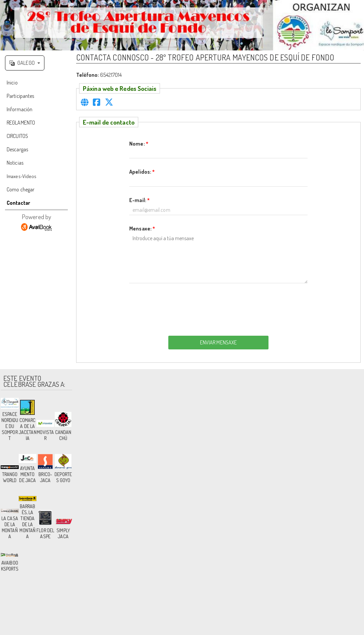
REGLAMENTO (21, 123)
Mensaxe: (142, 228)
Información (20, 109)
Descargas (17, 149)
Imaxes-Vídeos (22, 176)
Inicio (12, 83)
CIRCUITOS (17, 136)
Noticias (15, 163)
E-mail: (139, 200)
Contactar (18, 203)
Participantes (20, 96)
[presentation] (218, 308)
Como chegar (21, 189)
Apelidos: (142, 172)
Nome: (139, 144)
